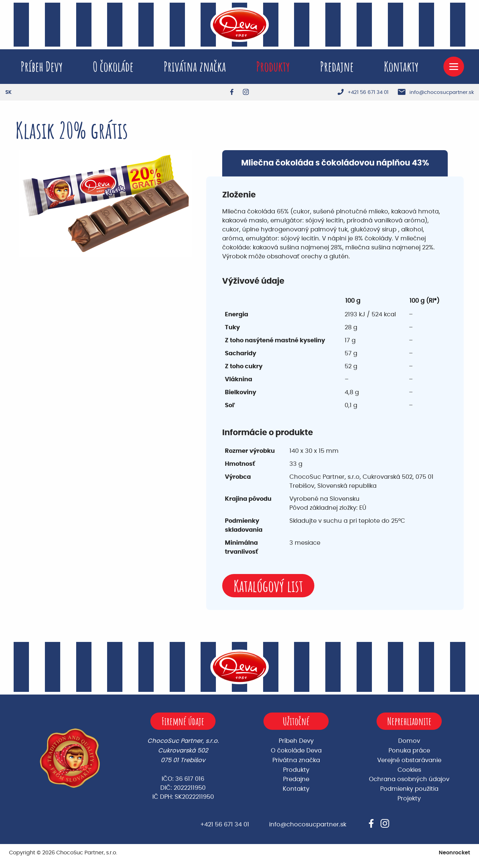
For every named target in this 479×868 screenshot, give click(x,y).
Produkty (273, 66)
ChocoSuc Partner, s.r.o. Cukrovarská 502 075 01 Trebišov (183, 751)
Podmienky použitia (409, 789)
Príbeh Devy (42, 66)
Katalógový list (268, 586)
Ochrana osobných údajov (409, 779)
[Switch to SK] (8, 92)
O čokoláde (113, 66)
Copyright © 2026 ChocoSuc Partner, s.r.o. (63, 853)
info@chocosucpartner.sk (308, 825)
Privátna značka (195, 66)
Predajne (337, 66)
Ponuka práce (409, 751)
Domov (409, 741)
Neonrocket (454, 853)
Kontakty (401, 66)
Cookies (409, 770)
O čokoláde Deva (296, 751)
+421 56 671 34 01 (225, 825)
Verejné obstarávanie (409, 760)
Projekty (409, 799)
